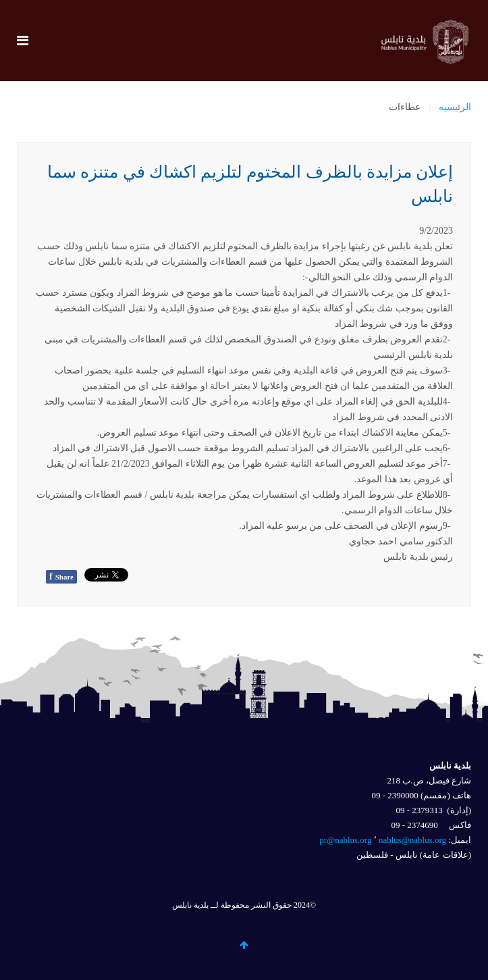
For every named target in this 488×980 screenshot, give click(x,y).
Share (61, 576)
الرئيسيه (455, 107)
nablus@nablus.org (412, 840)
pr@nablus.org (345, 840)
